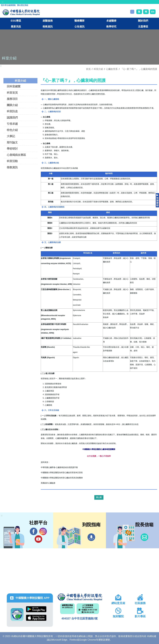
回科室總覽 (14, 86)
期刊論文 (12, 142)
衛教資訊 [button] (48, 27)
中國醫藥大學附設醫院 (79, 597)
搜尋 (132, 12)
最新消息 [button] (16, 27)
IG (43, 531)
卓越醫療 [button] (111, 21)
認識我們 (12, 118)
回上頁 (99, 497)
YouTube (38, 539)
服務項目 (12, 99)
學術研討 (12, 149)
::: (3, 2)
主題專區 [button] (143, 27)
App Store (36, 618)
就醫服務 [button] (48, 21)
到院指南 (91, 537)
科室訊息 (12, 111)
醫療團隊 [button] (79, 21)
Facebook (34, 531)
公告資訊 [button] (79, 27)
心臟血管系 (112, 69)
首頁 (88, 69)
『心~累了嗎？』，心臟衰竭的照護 (139, 69)
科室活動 (12, 161)
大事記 (11, 136)
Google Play (36, 609)
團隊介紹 (12, 105)
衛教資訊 (12, 167)
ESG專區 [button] (16, 21)
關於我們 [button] (143, 21)
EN (153, 12)
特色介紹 (12, 130)
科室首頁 (12, 93)
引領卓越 (12, 124)
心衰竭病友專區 (16, 155)
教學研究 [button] (111, 27)
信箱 (144, 537)
